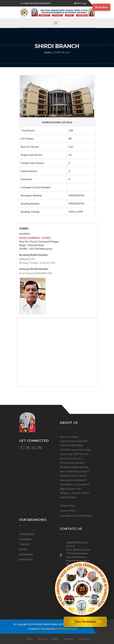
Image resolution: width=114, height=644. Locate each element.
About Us (42, 639)
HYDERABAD (27, 534)
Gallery (55, 639)
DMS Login (81, 3)
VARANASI (25, 539)
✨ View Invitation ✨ (85, 622)
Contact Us (85, 639)
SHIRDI (23, 549)
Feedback (69, 639)
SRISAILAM (26, 559)
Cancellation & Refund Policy (76, 516)
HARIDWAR (26, 554)
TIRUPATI (25, 544)
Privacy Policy (67, 505)
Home (47, 52)
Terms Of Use (68, 511)
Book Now (101, 7)
